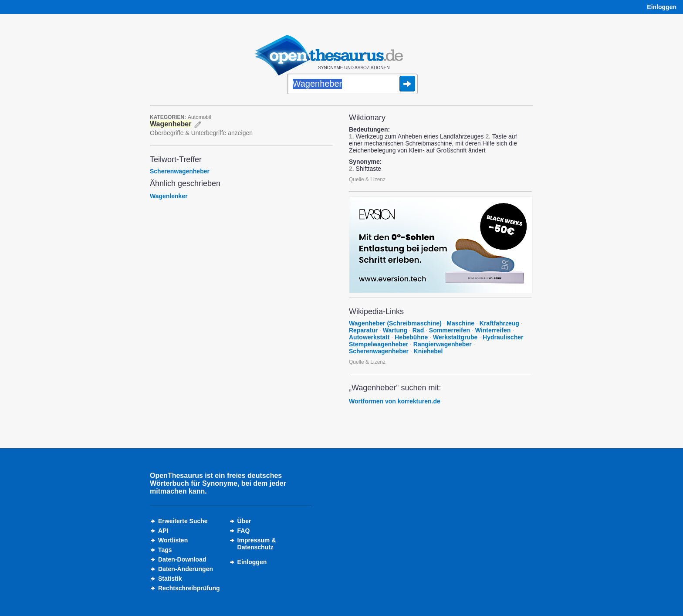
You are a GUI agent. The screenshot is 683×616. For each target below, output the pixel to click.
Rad (418, 330)
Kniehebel (428, 351)
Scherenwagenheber (180, 171)
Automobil (199, 117)
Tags (165, 550)
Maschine (460, 323)
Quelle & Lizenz (367, 179)
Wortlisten (173, 540)
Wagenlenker (169, 196)
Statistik (170, 579)
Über (244, 521)
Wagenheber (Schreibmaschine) (395, 323)
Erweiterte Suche (183, 521)
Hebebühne (411, 337)
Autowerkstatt (369, 337)
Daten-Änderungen (186, 569)
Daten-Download (182, 559)
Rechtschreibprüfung (189, 588)
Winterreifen (493, 330)
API (163, 531)
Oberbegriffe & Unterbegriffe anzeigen (201, 133)
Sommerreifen (450, 330)
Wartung (395, 330)
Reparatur (363, 330)
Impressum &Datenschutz (257, 544)
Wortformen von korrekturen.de (395, 401)
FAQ (244, 531)
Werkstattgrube (455, 337)
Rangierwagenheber (443, 344)
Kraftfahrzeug (499, 323)
